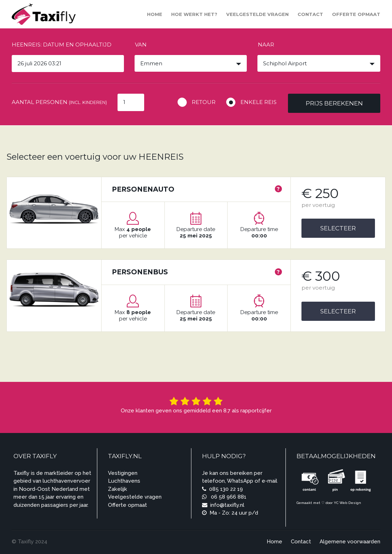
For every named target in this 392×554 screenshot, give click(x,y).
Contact (310, 14)
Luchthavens (124, 481)
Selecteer (338, 228)
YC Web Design (347, 503)
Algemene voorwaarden (350, 542)
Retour (204, 102)
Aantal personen (59, 102)
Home (155, 14)
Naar (266, 45)
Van (141, 45)
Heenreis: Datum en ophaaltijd (62, 45)
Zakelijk (118, 489)
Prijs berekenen (334, 103)
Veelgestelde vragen (257, 14)
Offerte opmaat (356, 14)
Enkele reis (258, 102)
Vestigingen (123, 473)
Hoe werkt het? (194, 14)
